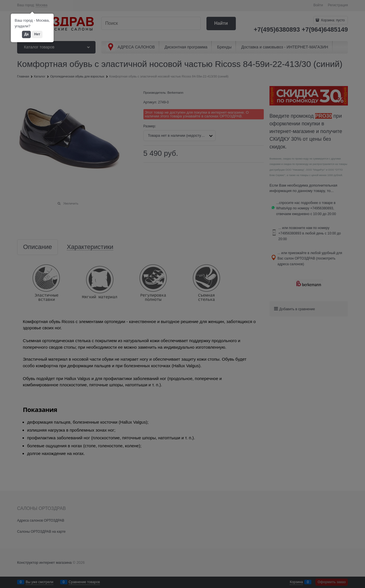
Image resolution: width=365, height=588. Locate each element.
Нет (37, 34)
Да (26, 34)
